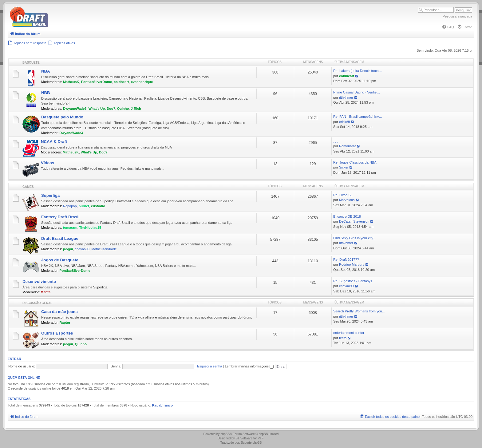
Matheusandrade (104, 249)
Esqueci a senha (209, 366)
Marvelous (347, 200)
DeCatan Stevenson (354, 221)
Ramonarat (347, 146)
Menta (45, 292)
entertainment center (349, 333)
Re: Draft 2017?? (346, 260)
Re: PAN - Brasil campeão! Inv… (358, 117)
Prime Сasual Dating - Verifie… (357, 92)
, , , (336, 141)
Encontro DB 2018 (347, 216)
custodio (98, 206)
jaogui (68, 249)
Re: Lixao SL (343, 195)
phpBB (225, 434)
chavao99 (82, 249)
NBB (46, 93)
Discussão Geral (37, 303)
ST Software (244, 438)
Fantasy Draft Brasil (60, 217)
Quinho (123, 109)
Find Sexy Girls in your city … (355, 238)
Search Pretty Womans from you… (359, 311)
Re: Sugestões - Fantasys (353, 281)
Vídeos (47, 163)
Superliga (50, 195)
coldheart (121, 82)
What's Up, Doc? (102, 109)
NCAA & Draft (54, 142)
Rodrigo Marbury (352, 264)
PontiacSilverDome (97, 82)
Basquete (31, 63)
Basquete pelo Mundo (62, 117)
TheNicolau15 (90, 228)
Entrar (14, 359)
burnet (84, 206)
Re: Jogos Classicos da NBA (355, 162)
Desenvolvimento (39, 281)
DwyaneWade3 (75, 109)
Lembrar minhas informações (249, 366)
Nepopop (70, 206)
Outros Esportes (57, 333)
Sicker (344, 167)
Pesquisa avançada (457, 16)
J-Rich (136, 109)
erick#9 (344, 122)
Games (28, 187)
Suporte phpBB (251, 443)
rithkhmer (346, 97)
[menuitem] (448, 27)
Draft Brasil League (60, 238)
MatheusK (71, 82)
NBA (46, 71)
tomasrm (70, 228)
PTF (261, 438)
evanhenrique (142, 82)
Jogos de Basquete (60, 260)
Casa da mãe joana (59, 312)
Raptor (65, 323)
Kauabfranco (162, 405)
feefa (343, 338)
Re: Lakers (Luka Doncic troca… (358, 71)
